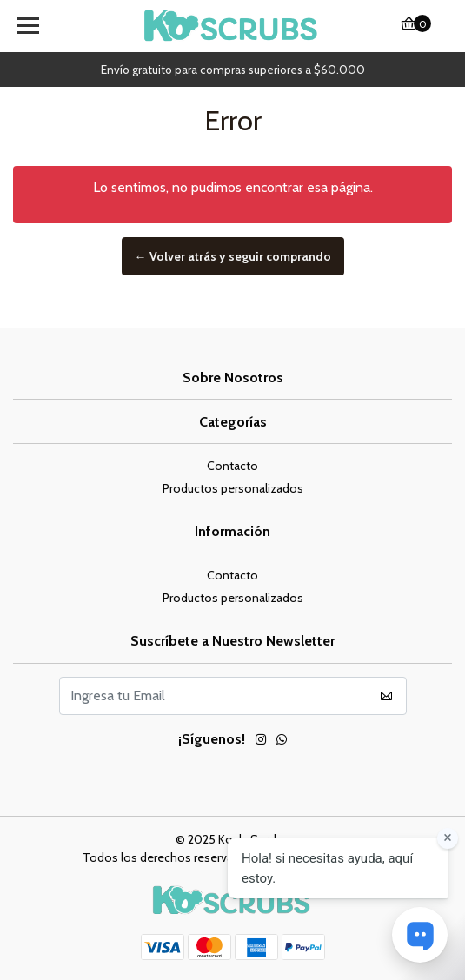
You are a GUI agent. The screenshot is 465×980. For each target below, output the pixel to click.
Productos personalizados (233, 488)
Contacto (232, 466)
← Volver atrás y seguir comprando (233, 256)
